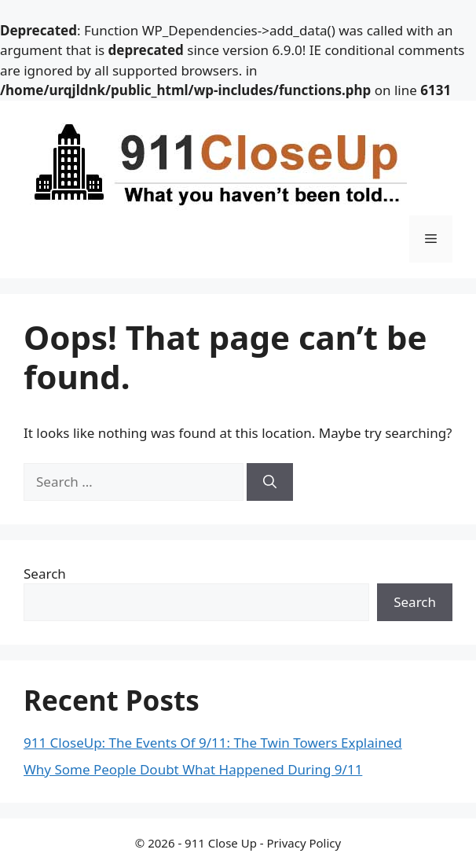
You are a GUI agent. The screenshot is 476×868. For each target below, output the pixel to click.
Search (45, 574)
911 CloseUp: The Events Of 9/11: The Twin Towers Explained (213, 743)
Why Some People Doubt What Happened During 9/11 (193, 769)
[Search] (270, 482)
